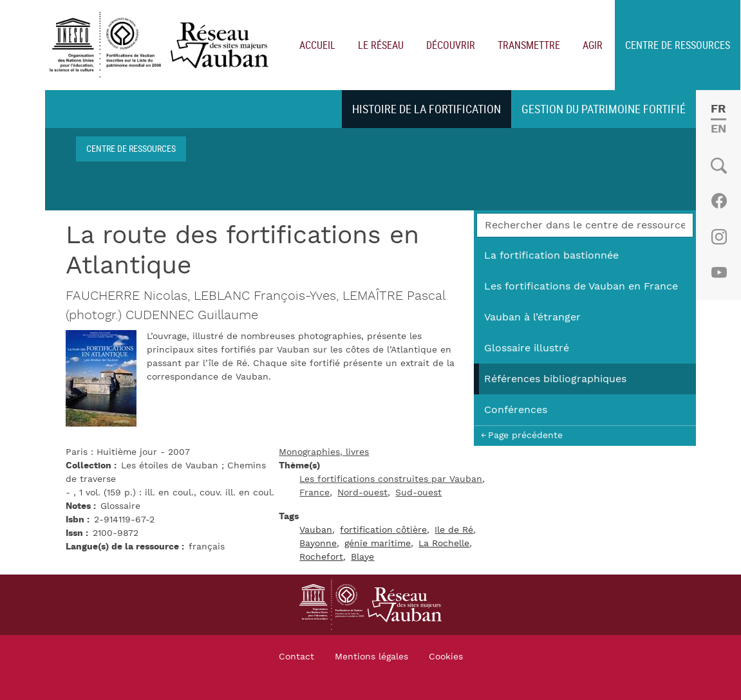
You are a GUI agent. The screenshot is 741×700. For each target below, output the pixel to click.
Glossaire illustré (527, 348)
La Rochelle (444, 544)
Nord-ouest (362, 493)
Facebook (719, 201)
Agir (593, 45)
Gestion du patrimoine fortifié (604, 109)
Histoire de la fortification (427, 109)
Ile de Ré (454, 530)
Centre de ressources (678, 45)
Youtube (719, 273)
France (314, 493)
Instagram (719, 237)
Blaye (362, 557)
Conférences (516, 410)
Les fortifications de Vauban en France (581, 286)
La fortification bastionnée (551, 255)
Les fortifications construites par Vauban (391, 479)
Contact (296, 657)
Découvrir (451, 45)
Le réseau (381, 45)
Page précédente (525, 435)
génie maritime (378, 544)
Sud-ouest (418, 493)
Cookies (446, 657)
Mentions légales (371, 657)
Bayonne (318, 544)
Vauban (316, 530)
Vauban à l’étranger (532, 317)
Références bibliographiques (555, 379)
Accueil (317, 45)
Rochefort (321, 557)
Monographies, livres (324, 452)
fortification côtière (383, 530)
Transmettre (529, 45)
